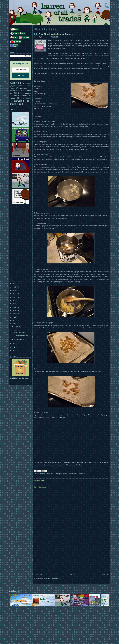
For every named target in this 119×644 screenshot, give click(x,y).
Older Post (105, 574)
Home (72, 574)
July (16, 330)
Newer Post (38, 574)
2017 (15, 307)
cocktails (43, 474)
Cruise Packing (18, 86)
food (49, 474)
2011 (15, 287)
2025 (15, 350)
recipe (66, 474)
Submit (21, 75)
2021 (15, 320)
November (18, 339)
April (16, 327)
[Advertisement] (71, 555)
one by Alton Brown (86, 63)
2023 (15, 344)
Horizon (13, 91)
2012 (15, 290)
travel (14, 104)
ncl (52, 474)
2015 (15, 300)
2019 (15, 314)
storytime (19, 101)
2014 (15, 297)
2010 (15, 284)
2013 (15, 294)
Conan (29, 83)
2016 (15, 304)
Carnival (15, 83)
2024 (15, 347)
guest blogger (25, 93)
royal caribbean (26, 98)
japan (18, 96)
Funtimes (24, 88)
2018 (15, 310)
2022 (15, 324)
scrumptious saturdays (77, 474)
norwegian (59, 474)
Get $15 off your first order (19, 378)
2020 (15, 317)
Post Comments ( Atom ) (52, 578)
